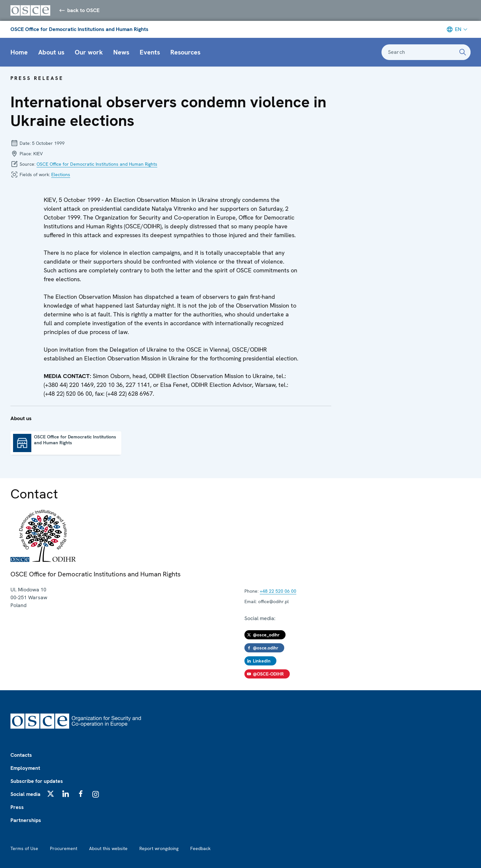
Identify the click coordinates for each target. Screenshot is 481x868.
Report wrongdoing (159, 848)
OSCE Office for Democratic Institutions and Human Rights (79, 29)
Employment (25, 768)
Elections (61, 175)
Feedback (200, 848)
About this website (108, 848)
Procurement (64, 848)
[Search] (463, 52)
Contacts (21, 755)
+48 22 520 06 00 (278, 591)
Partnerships (26, 820)
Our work (89, 52)
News (121, 52)
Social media (25, 794)
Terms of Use (24, 848)
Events (150, 52)
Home (19, 52)
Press (17, 807)
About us (51, 52)
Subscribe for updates (37, 781)
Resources (185, 52)
